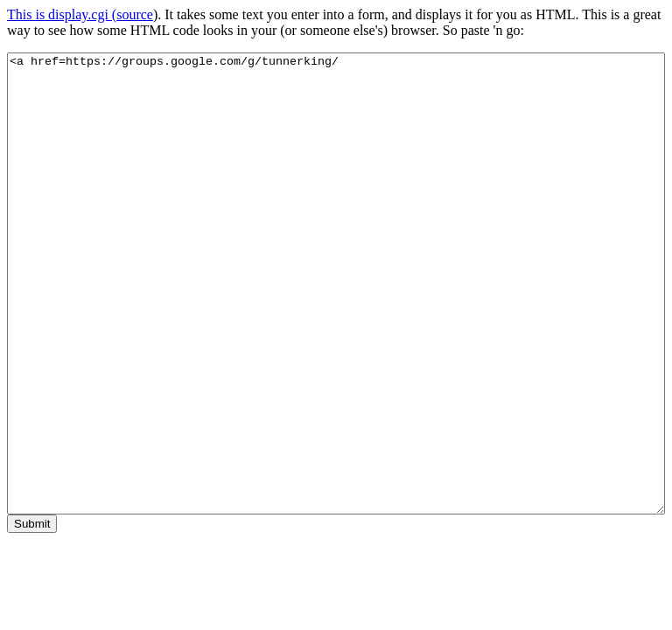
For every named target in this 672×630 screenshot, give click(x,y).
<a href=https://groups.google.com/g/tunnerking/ (336, 283)
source (135, 14)
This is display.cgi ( (62, 14)
